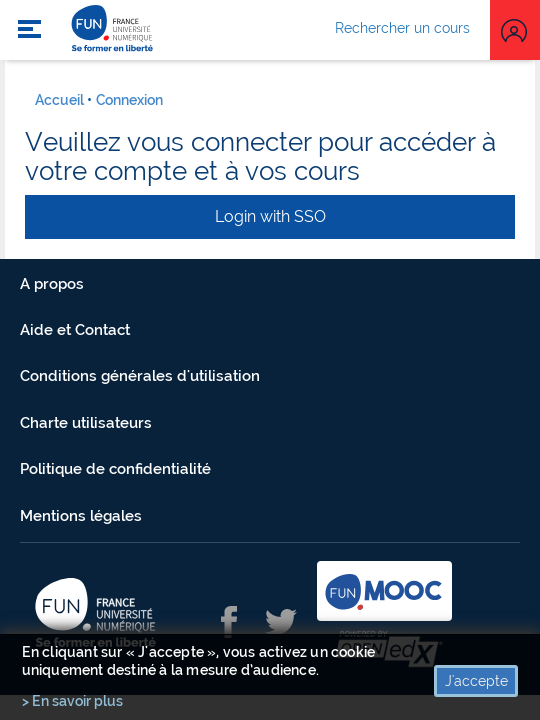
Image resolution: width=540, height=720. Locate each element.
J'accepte (476, 681)
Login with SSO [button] (270, 216)
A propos (52, 284)
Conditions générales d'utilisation (140, 376)
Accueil (59, 100)
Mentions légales (81, 516)
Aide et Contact (75, 330)
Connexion (129, 100)
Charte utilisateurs (86, 423)
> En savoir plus (72, 701)
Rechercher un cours (402, 28)
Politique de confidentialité (115, 469)
